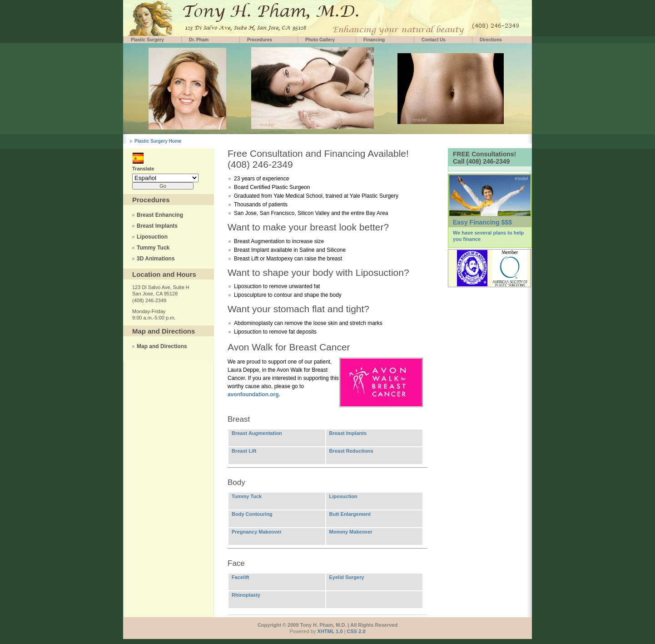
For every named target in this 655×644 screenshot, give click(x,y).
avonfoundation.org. (254, 394)
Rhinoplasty (246, 595)
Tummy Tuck (153, 248)
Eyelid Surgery (347, 577)
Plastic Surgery (147, 40)
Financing (374, 40)
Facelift (241, 577)
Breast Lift (244, 451)
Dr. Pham (199, 40)
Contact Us (434, 40)
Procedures (260, 40)
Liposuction (152, 237)
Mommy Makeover (351, 532)
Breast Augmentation (257, 433)
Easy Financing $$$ (482, 222)
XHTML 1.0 (330, 631)
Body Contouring (252, 514)
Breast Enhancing (160, 215)
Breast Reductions (351, 451)
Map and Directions (162, 346)
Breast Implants (157, 226)
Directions (491, 40)
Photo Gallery (320, 40)
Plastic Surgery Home (158, 141)
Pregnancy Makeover (257, 532)
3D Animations (156, 259)
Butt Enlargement (350, 514)
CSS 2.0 (356, 631)
